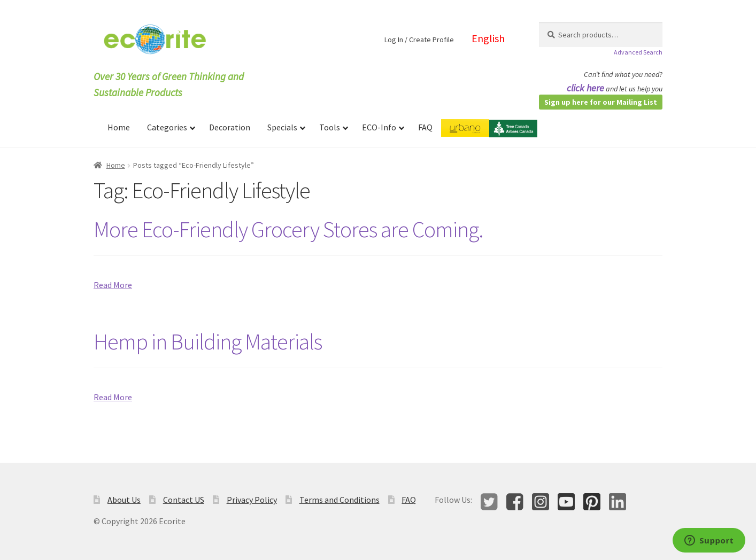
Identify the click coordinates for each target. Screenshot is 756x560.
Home (116, 165)
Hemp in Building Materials (208, 341)
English (488, 38)
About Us (124, 500)
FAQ (409, 500)
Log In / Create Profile (419, 40)
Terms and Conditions (340, 500)
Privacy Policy (252, 500)
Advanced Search (638, 52)
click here (585, 88)
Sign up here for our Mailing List (601, 102)
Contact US (184, 500)
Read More (113, 285)
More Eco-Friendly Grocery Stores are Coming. (288, 229)
